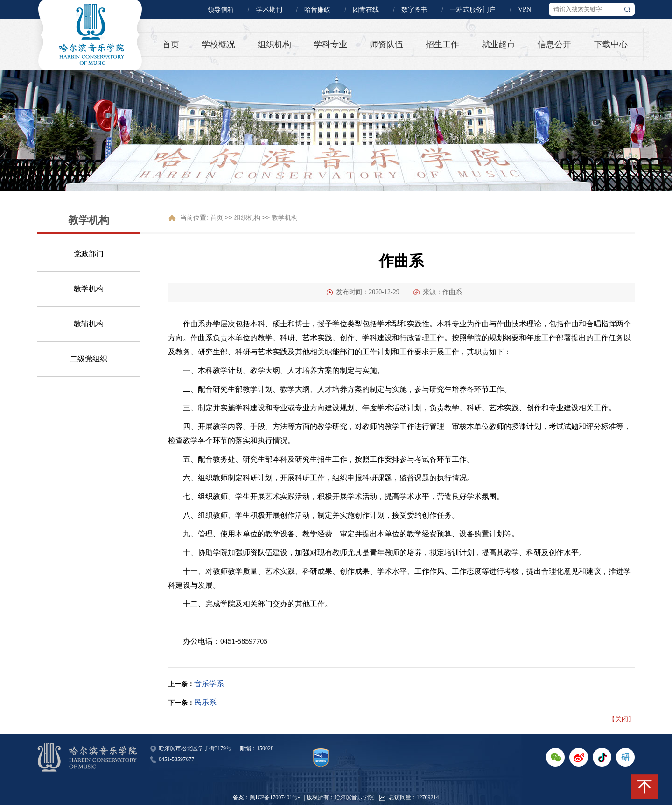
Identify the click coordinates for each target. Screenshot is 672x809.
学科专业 (330, 44)
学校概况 (218, 44)
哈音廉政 (317, 10)
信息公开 (554, 44)
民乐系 (205, 702)
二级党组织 (89, 359)
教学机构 (89, 289)
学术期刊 (269, 10)
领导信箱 (221, 10)
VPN (525, 10)
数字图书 (414, 10)
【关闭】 (622, 719)
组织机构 (274, 44)
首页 (171, 44)
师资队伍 (386, 44)
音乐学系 (209, 684)
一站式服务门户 (473, 10)
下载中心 (611, 44)
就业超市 (498, 44)
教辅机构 (89, 324)
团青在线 (366, 10)
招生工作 (442, 44)
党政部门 (89, 254)
